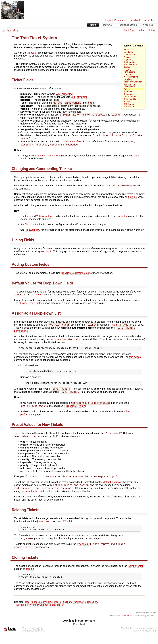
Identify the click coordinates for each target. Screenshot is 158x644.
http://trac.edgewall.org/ (145, 641)
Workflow (128, 92)
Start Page (129, 30)
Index (141, 30)
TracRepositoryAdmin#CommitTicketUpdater (39, 616)
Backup (127, 67)
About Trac (150, 20)
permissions (21, 334)
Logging (127, 69)
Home (93, 25)
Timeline (128, 79)
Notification (129, 106)
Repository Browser (133, 82)
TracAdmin (83, 553)
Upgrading (128, 59)
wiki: (4, 30)
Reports (127, 101)
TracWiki (32, 53)
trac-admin (46, 254)
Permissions (129, 72)
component (38, 157)
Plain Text (79, 635)
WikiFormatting (64, 94)
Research (108, 25)
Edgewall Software (34, 641)
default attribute (34, 499)
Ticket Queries (130, 97)
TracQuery (92, 613)
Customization (130, 55)
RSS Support (129, 104)
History (152, 30)
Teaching (148, 25)
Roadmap (128, 94)
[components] (45, 529)
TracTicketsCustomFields (75, 275)
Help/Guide (135, 20)
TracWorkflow (33, 232)
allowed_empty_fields (31, 306)
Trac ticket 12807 (74, 412)
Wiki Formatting (131, 77)
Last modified (137, 623)
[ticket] (39, 297)
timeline (132, 199)
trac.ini (101, 294)
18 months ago (149, 623)
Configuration (130, 62)
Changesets (129, 87)
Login (108, 20)
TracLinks (26, 218)
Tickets (127, 89)
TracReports (79, 613)
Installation (129, 52)
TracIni (68, 529)
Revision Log (130, 84)
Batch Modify (130, 99)
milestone (52, 157)
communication (128, 25)
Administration (130, 64)
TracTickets (13, 30)
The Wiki (128, 74)
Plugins (127, 57)
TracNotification (34, 227)
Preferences (120, 20)
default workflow (112, 489)
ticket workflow (73, 143)
